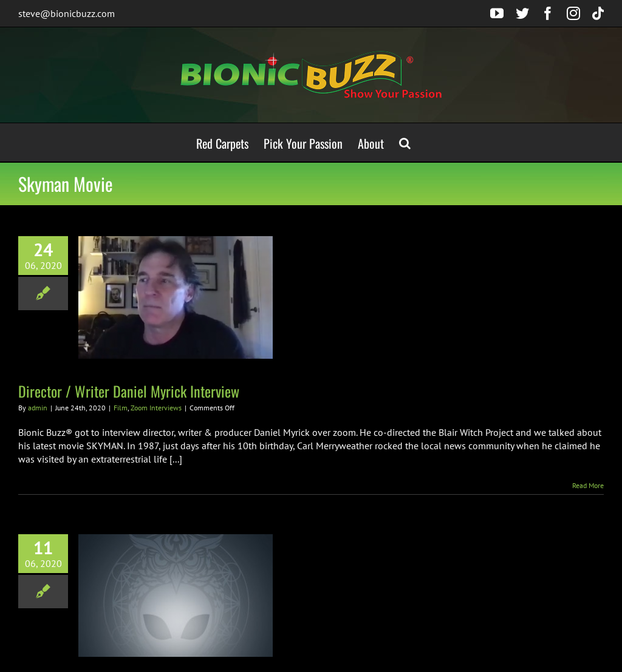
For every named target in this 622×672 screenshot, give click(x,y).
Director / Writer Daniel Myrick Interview (129, 391)
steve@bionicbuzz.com (67, 13)
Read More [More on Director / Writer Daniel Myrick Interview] (588, 485)
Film (121, 408)
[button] (405, 142)
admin (38, 408)
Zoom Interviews (156, 408)
